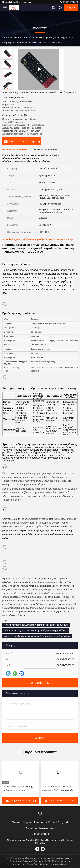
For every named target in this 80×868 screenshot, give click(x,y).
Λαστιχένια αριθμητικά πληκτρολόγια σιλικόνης (44, 38)
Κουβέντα (71, 8)
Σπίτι (4, 38)
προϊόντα (14, 38)
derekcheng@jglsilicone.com (17, 2)
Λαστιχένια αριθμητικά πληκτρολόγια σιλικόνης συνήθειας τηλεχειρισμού (37, 636)
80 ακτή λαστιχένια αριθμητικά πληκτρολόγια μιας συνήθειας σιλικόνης (36, 625)
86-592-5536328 (69, 2)
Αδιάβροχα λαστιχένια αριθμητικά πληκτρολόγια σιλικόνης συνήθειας (36, 630)
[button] (8, 88)
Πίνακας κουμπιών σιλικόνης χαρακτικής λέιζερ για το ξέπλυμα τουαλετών (59, 789)
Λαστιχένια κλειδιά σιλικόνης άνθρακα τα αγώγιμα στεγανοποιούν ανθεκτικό (18, 789)
